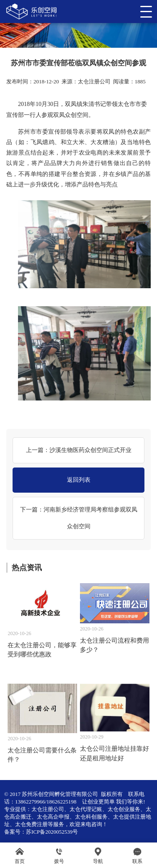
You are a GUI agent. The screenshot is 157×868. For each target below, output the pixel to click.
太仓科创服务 (91, 817)
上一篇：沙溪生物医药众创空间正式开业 (79, 450)
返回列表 (79, 480)
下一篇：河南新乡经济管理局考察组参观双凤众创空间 (79, 518)
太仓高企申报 (53, 817)
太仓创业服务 (124, 809)
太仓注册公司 (94, 81)
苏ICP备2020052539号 (52, 832)
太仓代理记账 (86, 809)
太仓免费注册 (31, 824)
